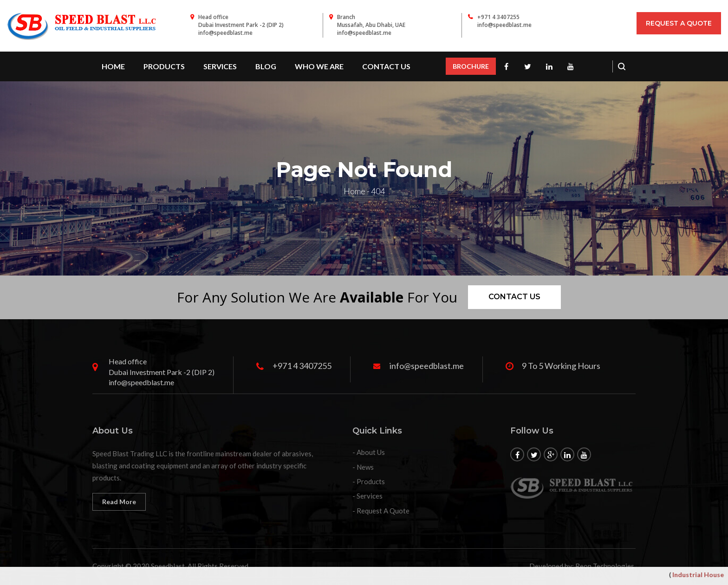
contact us (386, 66)
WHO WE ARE (319, 66)
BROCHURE (471, 66)
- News (363, 467)
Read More (119, 502)
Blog (266, 66)
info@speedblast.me (504, 25)
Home (113, 66)
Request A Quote (679, 23)
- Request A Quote (381, 511)
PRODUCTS (164, 66)
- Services (367, 496)
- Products (369, 481)
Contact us (514, 297)
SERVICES (220, 66)
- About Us (369, 452)
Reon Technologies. (605, 566)
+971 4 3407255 (498, 17)
